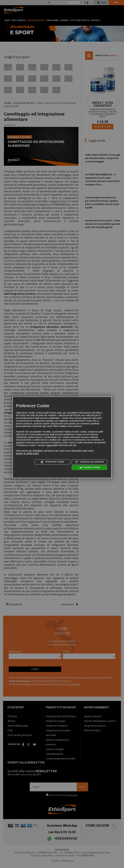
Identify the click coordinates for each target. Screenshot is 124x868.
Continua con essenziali (89, 462)
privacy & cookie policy (27, 454)
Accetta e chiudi (90, 467)
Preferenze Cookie (52, 462)
